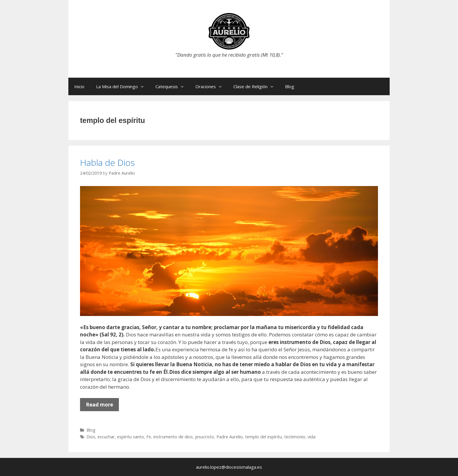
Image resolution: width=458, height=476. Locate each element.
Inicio (79, 86)
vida (312, 437)
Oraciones (211, 86)
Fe (149, 437)
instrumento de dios (173, 437)
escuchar (106, 437)
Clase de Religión (256, 86)
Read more (102, 406)
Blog (290, 86)
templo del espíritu (263, 437)
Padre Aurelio (230, 437)
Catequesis (172, 86)
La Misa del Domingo (123, 86)
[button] (144, 86)
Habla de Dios (107, 163)
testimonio (295, 437)
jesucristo (205, 437)
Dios (91, 437)
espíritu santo (131, 437)
